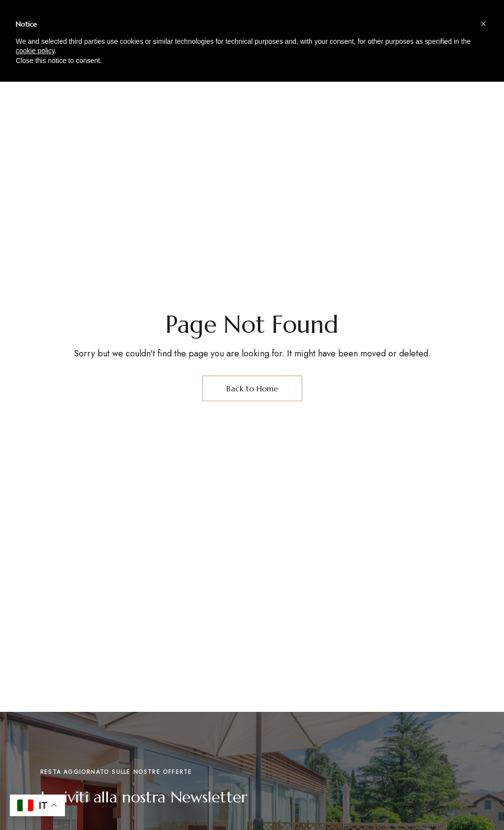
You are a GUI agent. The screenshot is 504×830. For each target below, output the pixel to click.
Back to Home (252, 388)
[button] (483, 24)
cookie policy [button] (35, 51)
